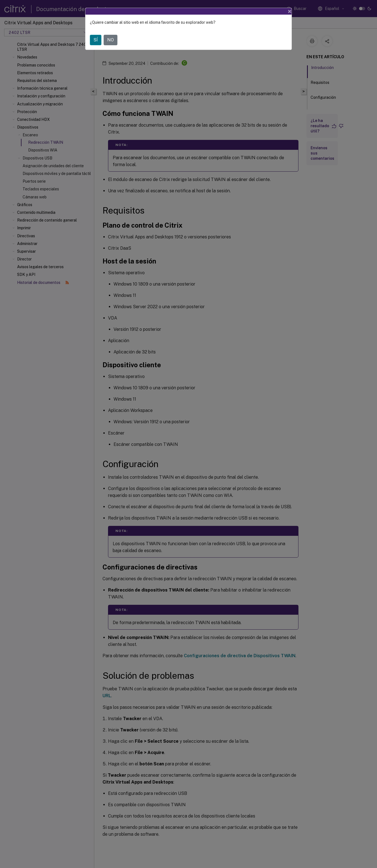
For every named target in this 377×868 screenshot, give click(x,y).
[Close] (290, 11)
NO (111, 40)
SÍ (96, 40)
